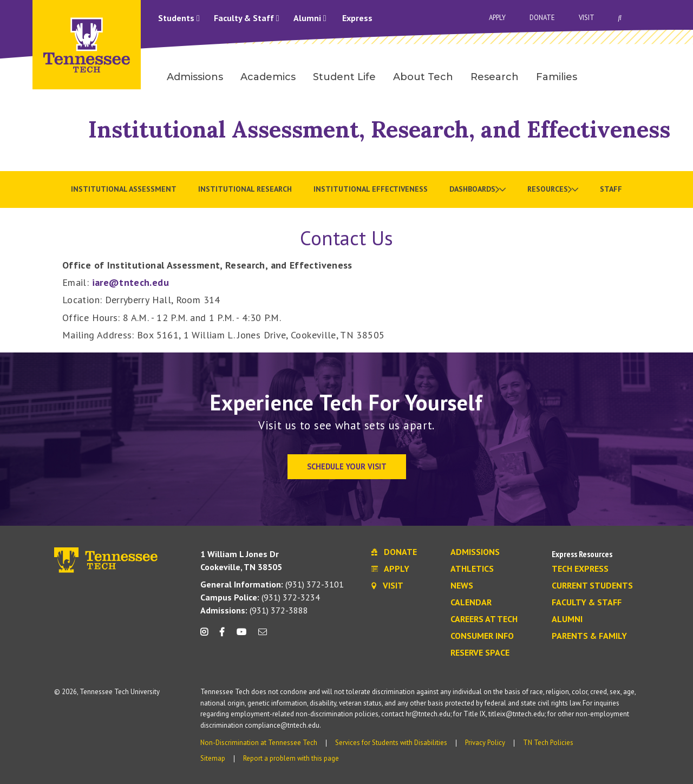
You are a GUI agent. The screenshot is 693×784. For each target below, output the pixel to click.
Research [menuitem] (495, 77)
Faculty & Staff (247, 18)
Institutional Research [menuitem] (245, 189)
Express (357, 18)
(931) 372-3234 (260, 597)
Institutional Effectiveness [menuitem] (371, 189)
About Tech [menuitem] (423, 77)
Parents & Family (589, 636)
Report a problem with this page (291, 758)
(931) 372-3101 (272, 584)
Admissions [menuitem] (195, 77)
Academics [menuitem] (268, 77)
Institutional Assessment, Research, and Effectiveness (379, 129)
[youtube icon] (241, 636)
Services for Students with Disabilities (391, 743)
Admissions (475, 552)
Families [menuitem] (557, 77)
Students (179, 18)
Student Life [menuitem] (344, 77)
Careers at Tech (484, 619)
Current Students (592, 586)
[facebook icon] (222, 636)
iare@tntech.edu (130, 282)
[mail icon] (263, 636)
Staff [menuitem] (611, 189)
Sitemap (213, 758)
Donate (542, 18)
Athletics (472, 569)
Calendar (471, 603)
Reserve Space (480, 653)
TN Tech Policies (548, 743)
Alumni (310, 18)
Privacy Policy (485, 743)
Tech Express (580, 569)
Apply (497, 18)
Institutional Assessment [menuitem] (124, 189)
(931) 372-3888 (254, 610)
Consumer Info (482, 636)
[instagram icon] (207, 636)
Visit (587, 18)
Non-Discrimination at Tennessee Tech (259, 743)
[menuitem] (478, 190)
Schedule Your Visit (347, 466)
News (462, 586)
